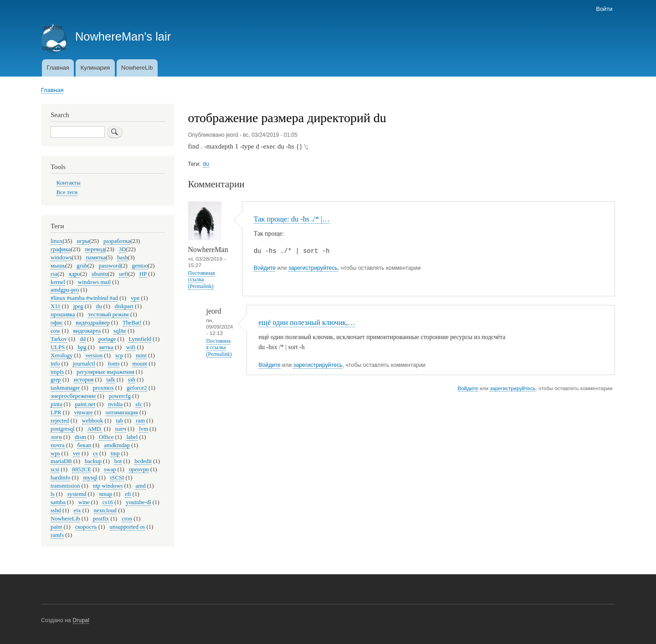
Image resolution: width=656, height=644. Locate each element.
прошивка (63, 314)
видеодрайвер (93, 323)
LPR (56, 412)
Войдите (265, 268)
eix (77, 510)
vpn (135, 298)
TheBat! (132, 323)
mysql (90, 478)
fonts (114, 364)
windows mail (94, 282)
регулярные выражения (105, 372)
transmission (65, 486)
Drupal (81, 620)
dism (80, 437)
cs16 (108, 502)
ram (140, 421)
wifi (131, 347)
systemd (77, 494)
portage (107, 339)
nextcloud (105, 510)
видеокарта (87, 331)
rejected (60, 421)
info (55, 364)
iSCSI (117, 478)
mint (141, 355)
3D (123, 249)
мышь (58, 266)
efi (128, 494)
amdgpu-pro (65, 290)
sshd (56, 510)
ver (77, 453)
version (94, 355)
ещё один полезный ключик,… (307, 322)
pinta (56, 404)
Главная (58, 68)
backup (93, 461)
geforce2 (137, 388)
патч (121, 429)
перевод (95, 249)
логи (56, 437)
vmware (84, 412)
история (84, 380)
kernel (58, 282)
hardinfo (60, 478)
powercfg (120, 396)
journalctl (84, 364)
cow (55, 331)
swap (110, 469)
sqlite (120, 331)
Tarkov (59, 339)
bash (122, 258)
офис (57, 323)
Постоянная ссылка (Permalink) (202, 280)
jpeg (78, 306)
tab (120, 421)
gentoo (140, 266)
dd (83, 339)
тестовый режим (108, 314)
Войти (604, 9)
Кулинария (95, 68)
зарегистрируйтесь (313, 268)
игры (83, 241)
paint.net (85, 404)
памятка (96, 258)
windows (61, 258)
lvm (143, 429)
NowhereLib (137, 68)
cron (127, 519)
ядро (74, 274)
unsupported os (128, 527)
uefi (123, 274)
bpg (82, 347)
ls (53, 494)
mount (140, 364)
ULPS (58, 347)
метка (106, 347)
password (110, 266)
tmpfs (57, 372)
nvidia (115, 404)
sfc (139, 404)
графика (61, 249)
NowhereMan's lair (123, 36)
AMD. (95, 429)
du (206, 164)
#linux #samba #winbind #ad (84, 298)
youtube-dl (138, 502)
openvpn (139, 469)
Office (106, 437)
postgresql (63, 429)
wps (55, 453)
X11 (56, 306)
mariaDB (61, 461)
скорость (86, 527)
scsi (55, 469)
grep (56, 380)
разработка (117, 241)
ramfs (57, 535)
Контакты (69, 183)
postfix (101, 519)
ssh (132, 380)
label (132, 437)
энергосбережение (73, 396)
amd (141, 486)
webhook (93, 421)
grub (82, 266)
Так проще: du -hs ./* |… (292, 219)
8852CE (82, 469)
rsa (54, 274)
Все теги (67, 192)
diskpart (124, 306)
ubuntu (100, 274)
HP (143, 274)
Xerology (61, 355)
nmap (106, 494)
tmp (115, 453)
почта (58, 445)
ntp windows (108, 486)
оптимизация (122, 412)
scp (119, 355)
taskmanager (65, 388)
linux (56, 241)
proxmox (103, 388)
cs (95, 453)
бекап (84, 445)
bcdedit (143, 461)
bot (118, 461)
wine (84, 502)
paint (56, 527)
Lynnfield (140, 339)
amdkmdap (117, 445)
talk (110, 380)
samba (58, 502)
